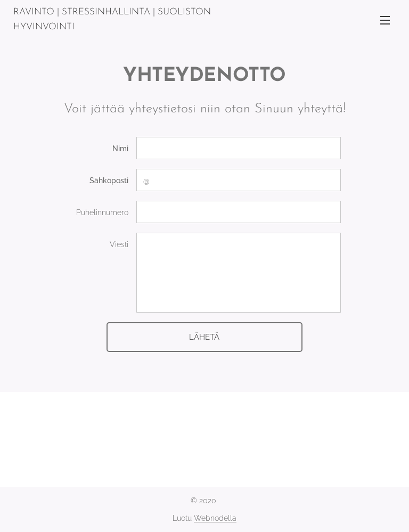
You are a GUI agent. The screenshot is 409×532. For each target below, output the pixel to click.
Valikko (385, 20)
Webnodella (215, 518)
